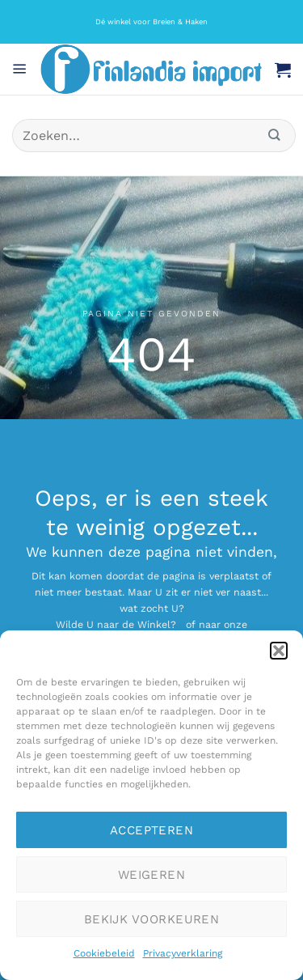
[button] (279, 651)
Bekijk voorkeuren (152, 919)
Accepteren (152, 830)
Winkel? (157, 624)
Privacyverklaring (183, 953)
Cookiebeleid (104, 953)
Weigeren (152, 875)
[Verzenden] (275, 136)
